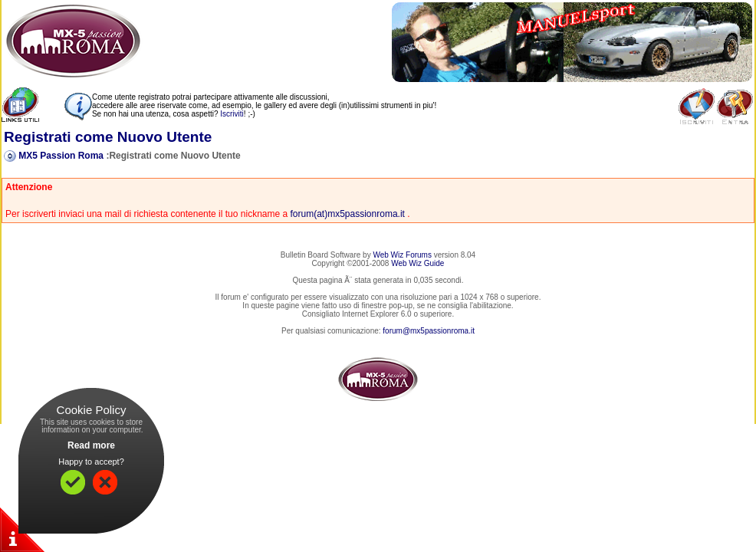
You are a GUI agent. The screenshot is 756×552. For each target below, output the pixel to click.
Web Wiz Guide (417, 263)
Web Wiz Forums (402, 255)
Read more (91, 445)
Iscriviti (232, 114)
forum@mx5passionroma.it (429, 331)
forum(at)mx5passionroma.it (348, 214)
